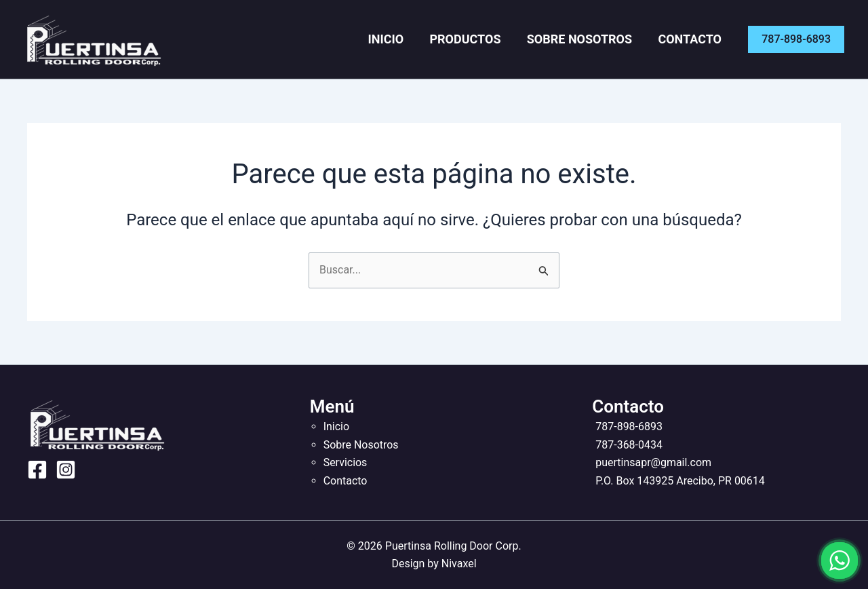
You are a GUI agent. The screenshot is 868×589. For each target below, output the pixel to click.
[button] (796, 39)
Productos (479, 39)
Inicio (406, 39)
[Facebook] (37, 470)
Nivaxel (459, 564)
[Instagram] (66, 470)
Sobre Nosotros (588, 39)
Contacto (693, 39)
